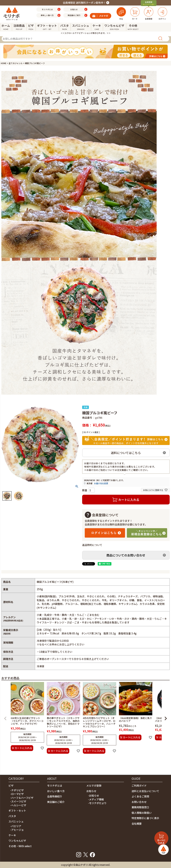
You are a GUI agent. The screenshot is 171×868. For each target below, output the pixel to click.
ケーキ (12, 835)
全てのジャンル (16, 63)
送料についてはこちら (126, 453)
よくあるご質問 (140, 796)
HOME (4, 63)
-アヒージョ (17, 830)
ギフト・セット (17, 811)
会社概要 (137, 824)
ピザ (11, 785)
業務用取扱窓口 (140, 807)
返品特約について (92, 545)
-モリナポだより (97, 803)
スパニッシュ (16, 821)
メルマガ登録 (94, 785)
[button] (5, 718)
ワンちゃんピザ (17, 841)
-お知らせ (94, 795)
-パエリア (16, 826)
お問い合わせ (139, 802)
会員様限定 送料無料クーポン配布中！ (84, 3)
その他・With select (20, 846)
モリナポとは (55, 785)
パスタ (12, 816)
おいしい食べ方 (56, 791)
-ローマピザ (17, 794)
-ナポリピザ (17, 790)
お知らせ (91, 791)
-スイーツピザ (18, 801)
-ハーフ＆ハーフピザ (22, 798)
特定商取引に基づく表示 (145, 818)
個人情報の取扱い (142, 813)
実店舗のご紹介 (56, 802)
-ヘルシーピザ (18, 805)
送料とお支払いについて (145, 791)
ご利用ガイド (139, 785)
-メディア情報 (96, 799)
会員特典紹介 (55, 796)
